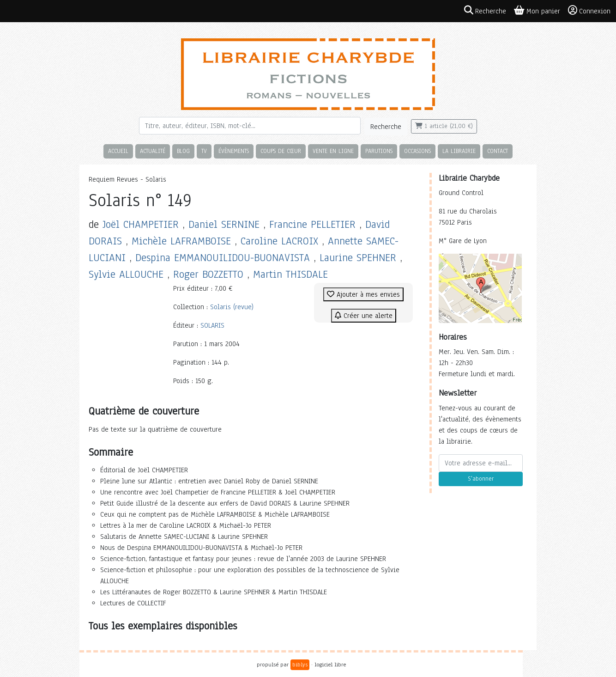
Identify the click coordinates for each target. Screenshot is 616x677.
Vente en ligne (333, 151)
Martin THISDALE (290, 274)
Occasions (417, 151)
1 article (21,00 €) (444, 126)
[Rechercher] (250, 126)
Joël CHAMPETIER (141, 224)
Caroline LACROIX (279, 241)
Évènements (234, 151)
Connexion (589, 11)
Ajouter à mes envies (363, 294)
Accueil (118, 151)
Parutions (379, 151)
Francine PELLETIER (312, 224)
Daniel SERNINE (224, 224)
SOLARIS (212, 325)
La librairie (459, 151)
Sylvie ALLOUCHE (126, 274)
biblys (300, 665)
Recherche (386, 127)
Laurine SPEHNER (358, 258)
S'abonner (481, 479)
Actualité (153, 151)
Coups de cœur (281, 151)
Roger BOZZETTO (208, 274)
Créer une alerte (364, 316)
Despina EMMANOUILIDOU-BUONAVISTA (223, 258)
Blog (183, 151)
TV (204, 151)
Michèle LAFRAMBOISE (181, 241)
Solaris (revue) (232, 307)
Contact (498, 151)
